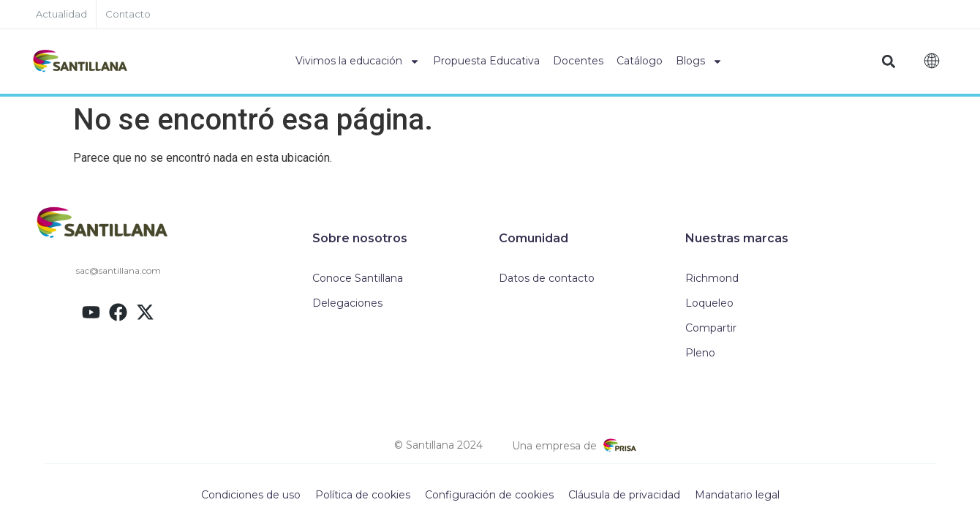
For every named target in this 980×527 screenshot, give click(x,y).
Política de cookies (363, 495)
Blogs (699, 61)
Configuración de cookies (489, 495)
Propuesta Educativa (486, 61)
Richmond (712, 278)
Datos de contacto (547, 278)
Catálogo (640, 61)
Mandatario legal (737, 495)
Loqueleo (709, 303)
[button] (889, 62)
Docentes (578, 61)
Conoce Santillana (358, 278)
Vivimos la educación (358, 61)
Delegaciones (347, 303)
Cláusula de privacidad (624, 495)
